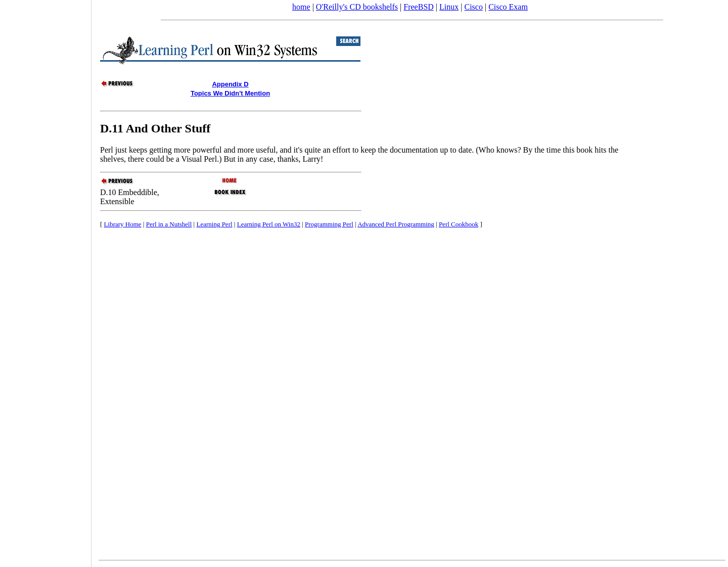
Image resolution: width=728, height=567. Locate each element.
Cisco (473, 7)
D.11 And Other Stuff (155, 128)
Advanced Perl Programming (396, 224)
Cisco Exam (508, 7)
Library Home (123, 224)
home (301, 7)
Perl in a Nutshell (169, 224)
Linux (449, 7)
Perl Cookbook (459, 224)
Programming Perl (329, 224)
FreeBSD (419, 7)
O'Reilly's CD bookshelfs (357, 7)
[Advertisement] (45, 280)
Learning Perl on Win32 (269, 224)
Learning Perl (214, 224)
